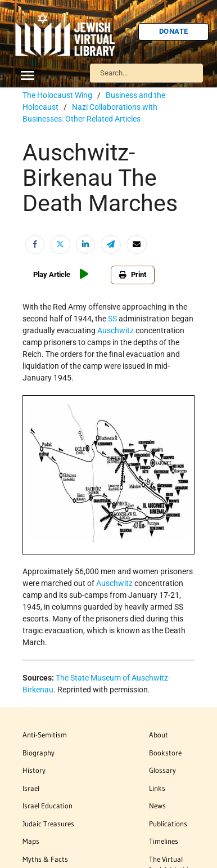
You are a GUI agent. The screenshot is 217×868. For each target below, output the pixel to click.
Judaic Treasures (48, 824)
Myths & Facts (45, 859)
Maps (31, 841)
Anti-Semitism (45, 735)
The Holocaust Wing (57, 95)
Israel (31, 788)
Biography (39, 753)
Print (133, 274)
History (34, 770)
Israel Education (48, 806)
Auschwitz (116, 330)
